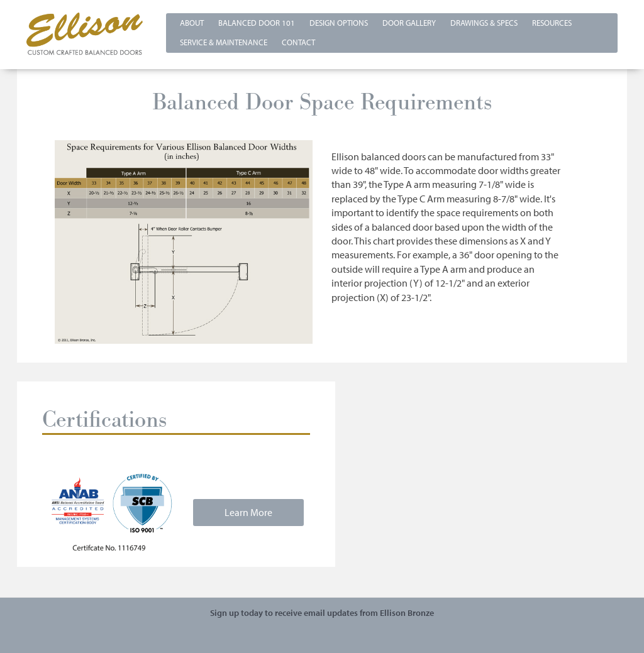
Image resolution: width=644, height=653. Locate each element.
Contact (298, 42)
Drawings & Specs (484, 23)
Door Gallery (409, 23)
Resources (552, 23)
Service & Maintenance (224, 42)
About (192, 23)
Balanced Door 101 (257, 23)
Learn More (248, 512)
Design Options (339, 23)
